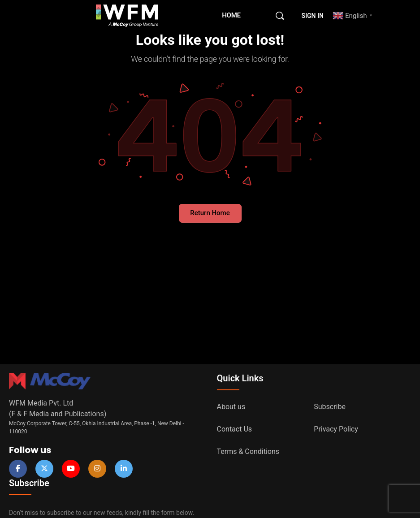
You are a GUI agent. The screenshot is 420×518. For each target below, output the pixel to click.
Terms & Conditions (248, 451)
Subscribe (330, 407)
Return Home (210, 213)
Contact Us (235, 429)
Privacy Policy (336, 429)
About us (231, 407)
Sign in (313, 16)
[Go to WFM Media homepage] (127, 15)
